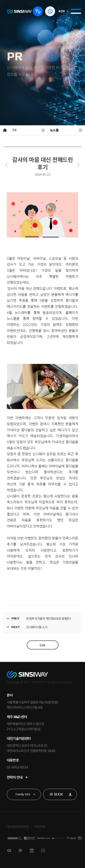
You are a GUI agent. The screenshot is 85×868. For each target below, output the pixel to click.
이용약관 (40, 827)
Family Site (23, 794)
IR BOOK (56, 794)
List (42, 645)
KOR (64, 11)
